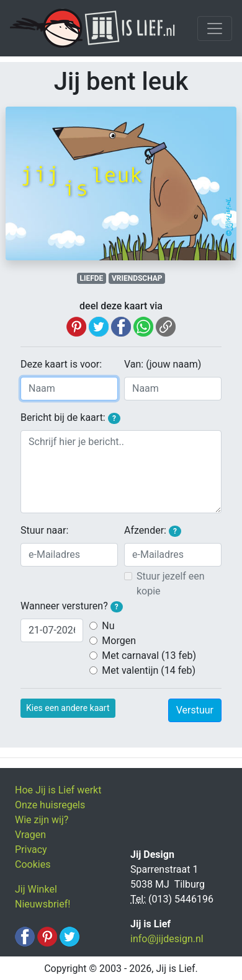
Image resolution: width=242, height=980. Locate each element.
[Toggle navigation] (215, 29)
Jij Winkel (36, 889)
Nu (108, 626)
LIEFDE (91, 278)
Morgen (119, 641)
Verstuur (195, 710)
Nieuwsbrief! (43, 904)
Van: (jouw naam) (163, 364)
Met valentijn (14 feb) (149, 670)
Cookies (33, 864)
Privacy (31, 850)
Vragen (30, 835)
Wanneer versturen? (72, 606)
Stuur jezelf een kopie (171, 584)
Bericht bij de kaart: (70, 418)
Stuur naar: (44, 530)
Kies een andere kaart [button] (68, 708)
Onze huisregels (50, 805)
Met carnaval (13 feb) (149, 656)
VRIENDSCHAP (137, 278)
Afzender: (153, 531)
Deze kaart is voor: (61, 364)
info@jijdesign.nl (167, 939)
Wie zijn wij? (42, 820)
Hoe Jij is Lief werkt (58, 790)
